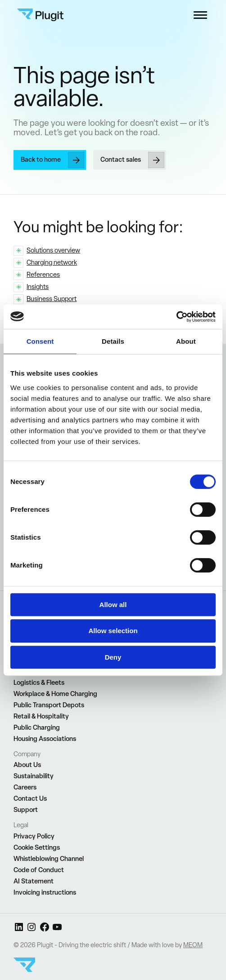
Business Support (52, 299)
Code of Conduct (39, 870)
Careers (25, 787)
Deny (113, 657)
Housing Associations (45, 739)
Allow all (113, 605)
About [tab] (186, 341)
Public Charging (37, 727)
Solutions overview (53, 250)
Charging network (52, 262)
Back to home (41, 159)
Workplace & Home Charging (55, 694)
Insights (38, 286)
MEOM (193, 945)
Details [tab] (113, 341)
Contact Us (30, 798)
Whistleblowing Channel (49, 859)
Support (26, 810)
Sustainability (34, 776)
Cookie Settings (37, 847)
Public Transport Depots (49, 705)
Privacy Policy (34, 836)
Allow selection (113, 631)
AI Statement (34, 881)
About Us (27, 765)
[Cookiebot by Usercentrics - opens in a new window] (176, 317)
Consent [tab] (40, 341)
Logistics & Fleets (39, 683)
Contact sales (121, 159)
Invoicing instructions (45, 892)
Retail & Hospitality (41, 716)
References (43, 274)
